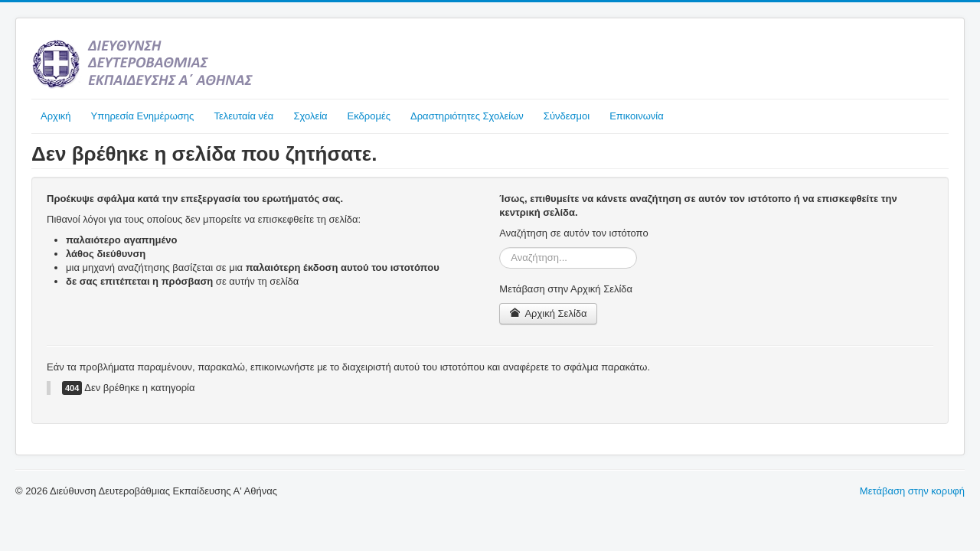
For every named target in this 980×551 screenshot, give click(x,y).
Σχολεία (310, 116)
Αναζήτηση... (500, 248)
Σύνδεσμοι (567, 116)
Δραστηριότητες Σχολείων (467, 116)
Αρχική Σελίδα (548, 313)
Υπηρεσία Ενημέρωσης (143, 116)
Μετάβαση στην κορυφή (912, 491)
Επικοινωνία (637, 116)
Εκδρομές (369, 116)
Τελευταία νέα (243, 116)
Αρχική (56, 116)
